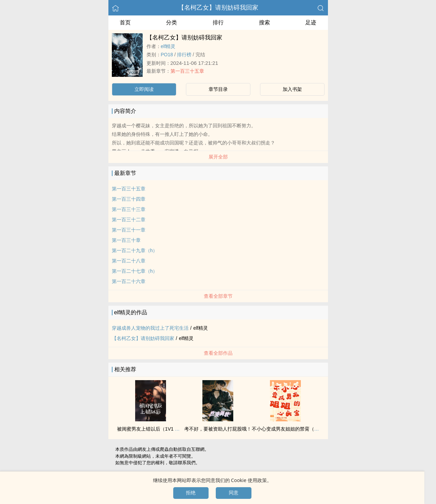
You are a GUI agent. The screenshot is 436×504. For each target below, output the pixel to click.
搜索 (264, 22)
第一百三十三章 (129, 209)
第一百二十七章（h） (135, 271)
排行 (218, 22)
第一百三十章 (126, 240)
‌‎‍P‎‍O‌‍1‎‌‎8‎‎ (167, 55)
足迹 (311, 22)
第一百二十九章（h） (135, 250)
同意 (234, 493)
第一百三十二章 (129, 220)
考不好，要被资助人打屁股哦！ (218, 429)
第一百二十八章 (129, 261)
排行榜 (184, 55)
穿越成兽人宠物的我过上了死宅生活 (150, 328)
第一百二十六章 (129, 281)
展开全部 (218, 157)
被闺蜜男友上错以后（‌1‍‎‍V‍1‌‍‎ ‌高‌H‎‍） (152, 429)
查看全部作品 (218, 353)
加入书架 (292, 89)
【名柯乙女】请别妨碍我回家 (218, 8)
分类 (172, 22)
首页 (125, 22)
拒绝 (191, 493)
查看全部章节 (218, 296)
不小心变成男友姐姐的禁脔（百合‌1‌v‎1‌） (294, 429)
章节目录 (218, 89)
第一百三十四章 (129, 199)
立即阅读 (144, 89)
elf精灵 (168, 46)
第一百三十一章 (129, 230)
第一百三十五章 (187, 71)
